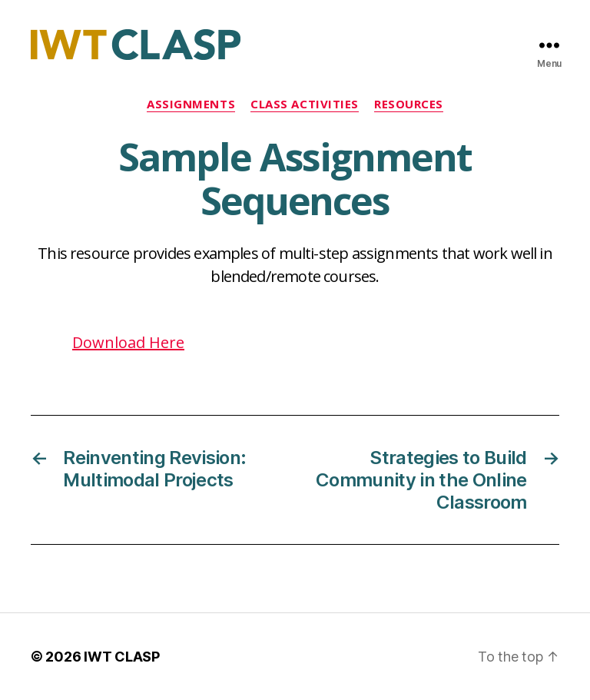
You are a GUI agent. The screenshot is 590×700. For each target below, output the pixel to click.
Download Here (128, 342)
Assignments (191, 104)
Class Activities (305, 104)
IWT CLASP (122, 657)
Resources (409, 104)
